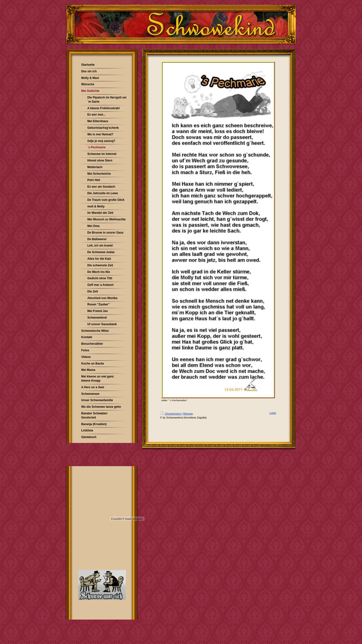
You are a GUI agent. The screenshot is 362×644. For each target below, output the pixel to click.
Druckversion (171, 414)
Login (273, 413)
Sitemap (188, 414)
